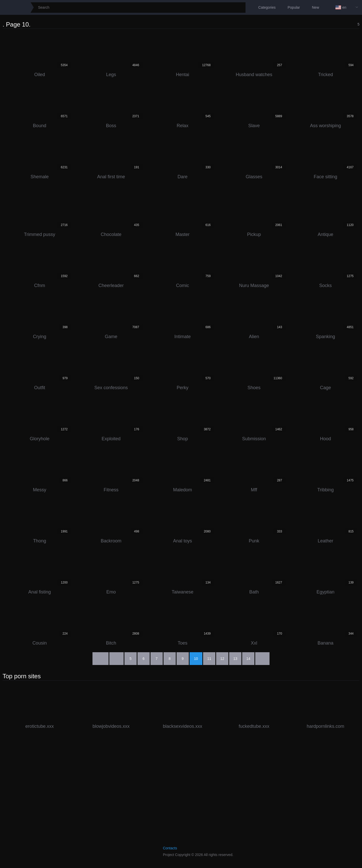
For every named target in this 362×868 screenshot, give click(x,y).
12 (222, 659)
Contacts (170, 848)
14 (248, 659)
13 (235, 659)
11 (209, 659)
